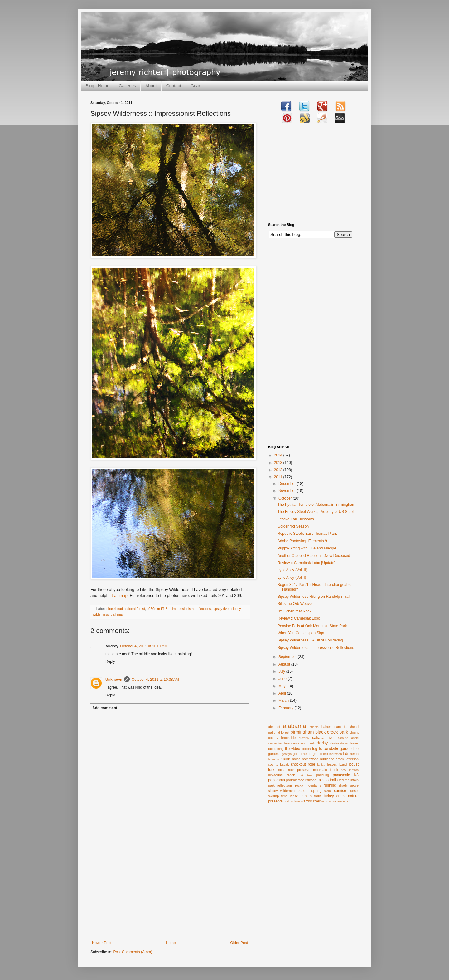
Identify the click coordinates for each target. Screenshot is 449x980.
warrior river (310, 801)
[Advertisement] (170, 894)
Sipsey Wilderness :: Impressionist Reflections (316, 648)
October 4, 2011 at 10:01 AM (144, 646)
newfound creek (282, 775)
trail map (120, 595)
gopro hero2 (302, 754)
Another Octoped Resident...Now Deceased (314, 556)
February (286, 708)
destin (334, 743)
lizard (343, 764)
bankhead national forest (127, 609)
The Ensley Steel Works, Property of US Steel (316, 512)
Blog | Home (97, 86)
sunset (354, 791)
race (301, 780)
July (282, 671)
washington (329, 801)
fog (315, 749)
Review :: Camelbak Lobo (299, 618)
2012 (279, 470)
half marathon (333, 754)
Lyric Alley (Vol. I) (292, 578)
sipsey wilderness (282, 791)
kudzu (321, 765)
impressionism (183, 609)
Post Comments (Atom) (133, 952)
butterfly (304, 738)
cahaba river (323, 738)
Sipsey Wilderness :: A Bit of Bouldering (310, 640)
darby (322, 743)
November (288, 491)
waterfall (344, 801)
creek (311, 743)
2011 (279, 477)
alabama (295, 726)
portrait (292, 780)
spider (304, 791)
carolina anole (348, 738)
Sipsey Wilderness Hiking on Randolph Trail (314, 597)
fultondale (328, 748)
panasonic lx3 (346, 775)
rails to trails (328, 780)
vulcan (296, 801)
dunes (354, 743)
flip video (293, 749)
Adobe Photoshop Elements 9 (302, 541)
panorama (277, 780)
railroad (311, 780)
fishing (279, 749)
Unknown (114, 680)
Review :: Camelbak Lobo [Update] (306, 563)
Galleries (127, 86)
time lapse (290, 796)
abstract (274, 727)
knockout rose (303, 764)
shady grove (349, 785)
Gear (195, 86)
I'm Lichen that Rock (294, 611)
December (288, 484)
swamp (273, 796)
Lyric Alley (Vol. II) (292, 570)
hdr (346, 754)
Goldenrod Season (293, 526)
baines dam (331, 727)
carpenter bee (279, 743)
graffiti (317, 754)
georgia (287, 754)
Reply (110, 661)
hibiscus (274, 759)
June (283, 679)
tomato (306, 796)
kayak (284, 764)
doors (344, 743)
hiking (285, 759)
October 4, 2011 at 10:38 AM (155, 680)
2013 (279, 463)
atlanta (314, 727)
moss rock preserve (294, 770)
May (282, 686)
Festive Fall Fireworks (296, 519)
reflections (203, 609)
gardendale (349, 749)
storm (328, 791)
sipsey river (221, 609)
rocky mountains (308, 785)
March (284, 700)
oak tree (306, 775)
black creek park (332, 732)
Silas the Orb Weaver (295, 604)
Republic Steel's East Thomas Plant (307, 534)
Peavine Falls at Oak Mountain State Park (312, 626)
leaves (332, 764)
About (151, 86)
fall (270, 749)
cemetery (298, 743)
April (283, 693)
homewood (310, 759)
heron (354, 754)
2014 (279, 455)
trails (318, 796)
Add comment (105, 708)
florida (306, 749)
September (288, 657)
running (330, 785)
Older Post (239, 943)
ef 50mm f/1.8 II (159, 609)
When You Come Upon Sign (301, 633)
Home (171, 943)
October (286, 498)
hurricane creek (332, 759)
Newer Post (102, 943)
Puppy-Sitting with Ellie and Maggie (307, 548)
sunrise (340, 791)
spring (317, 791)
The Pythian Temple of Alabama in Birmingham (316, 505)
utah (287, 801)
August (285, 664)
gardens (274, 754)
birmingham (302, 732)
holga (296, 759)
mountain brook (326, 770)
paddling (323, 775)
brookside (288, 738)
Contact (174, 86)
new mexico (350, 770)
